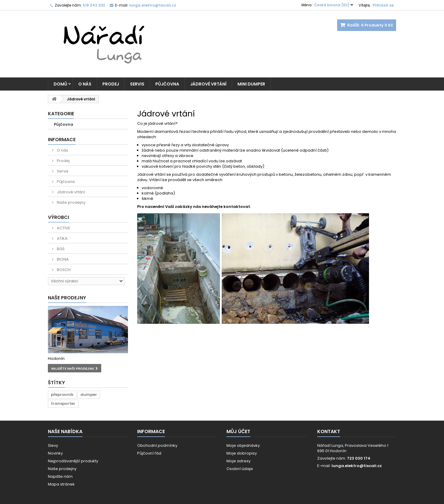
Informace (62, 140)
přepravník (62, 395)
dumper (89, 395)
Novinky (55, 453)
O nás (85, 84)
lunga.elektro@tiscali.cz (357, 466)
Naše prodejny (71, 202)
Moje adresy (239, 461)
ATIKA (62, 238)
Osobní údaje (240, 469)
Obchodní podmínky (157, 445)
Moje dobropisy (242, 453)
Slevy (53, 445)
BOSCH (63, 270)
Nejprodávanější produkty (73, 461)
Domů (60, 84)
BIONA (62, 259)
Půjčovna (167, 84)
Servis (137, 84)
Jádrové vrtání (208, 84)
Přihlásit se (383, 5)
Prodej (111, 84)
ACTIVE (63, 228)
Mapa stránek (61, 484)
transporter (63, 403)
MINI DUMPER (251, 84)
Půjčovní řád (149, 453)
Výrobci (58, 217)
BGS (60, 249)
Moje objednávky (243, 445)
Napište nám (60, 476)
